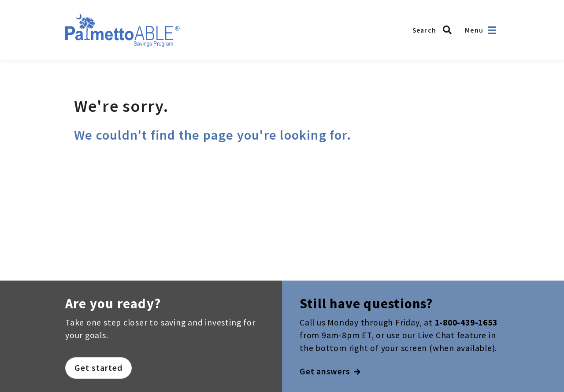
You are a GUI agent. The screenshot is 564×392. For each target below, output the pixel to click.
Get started (98, 368)
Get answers (330, 371)
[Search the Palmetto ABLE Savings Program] (434, 30)
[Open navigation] (492, 30)
